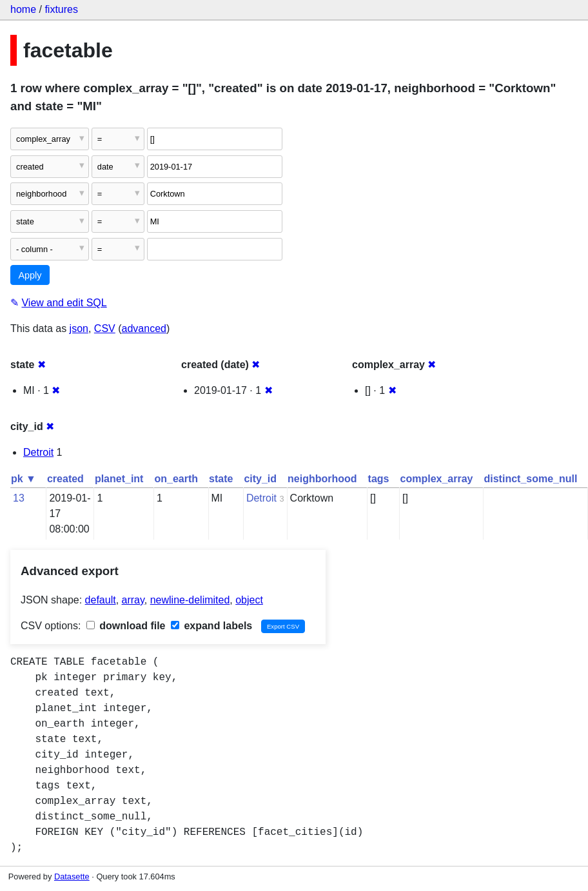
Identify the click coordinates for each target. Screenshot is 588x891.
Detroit (38, 452)
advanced (144, 328)
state (221, 479)
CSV (105, 328)
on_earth (176, 479)
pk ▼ (24, 479)
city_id (260, 479)
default (101, 600)
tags (379, 479)
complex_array (437, 479)
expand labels (211, 626)
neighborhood (322, 479)
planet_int (119, 479)
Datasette (72, 876)
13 (19, 498)
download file (126, 626)
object (249, 600)
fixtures (61, 9)
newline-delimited (190, 600)
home (23, 9)
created (65, 479)
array (133, 600)
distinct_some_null (530, 479)
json (79, 328)
